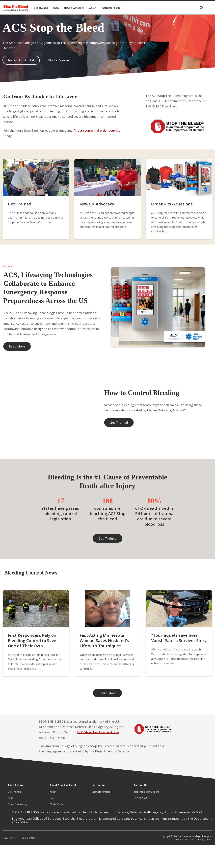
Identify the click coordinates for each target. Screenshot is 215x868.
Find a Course (59, 60)
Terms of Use (28, 838)
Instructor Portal (21, 60)
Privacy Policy (9, 838)
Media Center (57, 804)
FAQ (52, 798)
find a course (83, 130)
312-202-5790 (141, 798)
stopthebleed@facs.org (147, 792)
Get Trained (119, 422)
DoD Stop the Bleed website (98, 732)
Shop (11, 798)
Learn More (107, 693)
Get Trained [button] (108, 538)
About (53, 792)
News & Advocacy (18, 804)
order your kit (110, 130)
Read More (17, 346)
